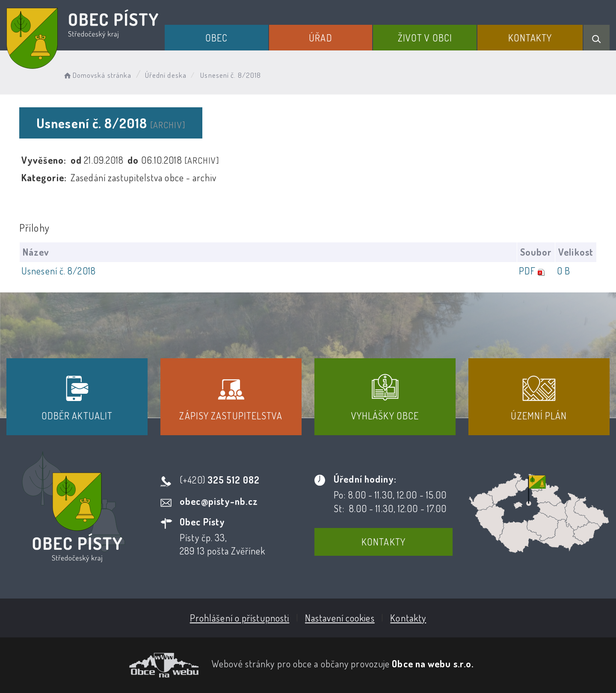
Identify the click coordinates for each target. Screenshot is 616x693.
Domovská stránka (97, 75)
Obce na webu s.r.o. (433, 664)
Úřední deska (166, 75)
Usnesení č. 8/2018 (59, 271)
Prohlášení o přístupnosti (240, 618)
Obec (216, 38)
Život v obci (425, 38)
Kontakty (530, 38)
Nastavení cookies (340, 618)
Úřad (320, 38)
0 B (564, 271)
